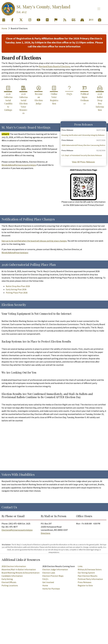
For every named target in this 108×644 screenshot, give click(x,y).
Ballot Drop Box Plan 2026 (18, 286)
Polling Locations (10, 585)
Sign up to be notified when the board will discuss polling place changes (34, 241)
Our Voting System (86, 573)
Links (80, 566)
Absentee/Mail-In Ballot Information (19, 569)
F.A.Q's (45, 579)
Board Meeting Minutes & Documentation (21, 573)
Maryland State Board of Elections (54, 66)
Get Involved (48, 582)
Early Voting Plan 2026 (16, 289)
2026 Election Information (14, 566)
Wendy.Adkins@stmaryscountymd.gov (19, 165)
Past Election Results (88, 576)
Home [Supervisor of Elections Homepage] (45, 585)
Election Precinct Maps (53, 576)
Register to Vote (85, 585)
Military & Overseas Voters (90, 569)
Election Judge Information (55, 569)
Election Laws (49, 573)
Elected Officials (9, 582)
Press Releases (85, 582)
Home (4, 28)
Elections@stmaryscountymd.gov (17, 530)
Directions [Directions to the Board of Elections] (46, 533)
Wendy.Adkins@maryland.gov (15, 253)
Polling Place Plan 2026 (17, 293)
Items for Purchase (51, 589)
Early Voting (7, 579)
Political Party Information (90, 579)
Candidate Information (12, 576)
